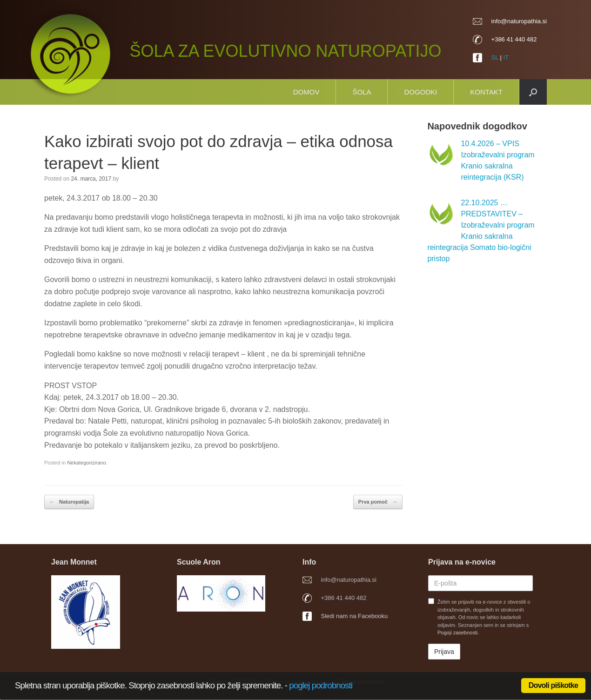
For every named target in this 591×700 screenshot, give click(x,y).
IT (506, 57)
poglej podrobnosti (321, 685)
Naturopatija (69, 502)
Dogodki (420, 92)
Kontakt (486, 92)
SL (495, 57)
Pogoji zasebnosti (457, 633)
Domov (306, 92)
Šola (362, 92)
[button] (533, 92)
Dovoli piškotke (553, 685)
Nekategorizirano (87, 463)
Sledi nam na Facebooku (355, 616)
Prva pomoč (378, 502)
